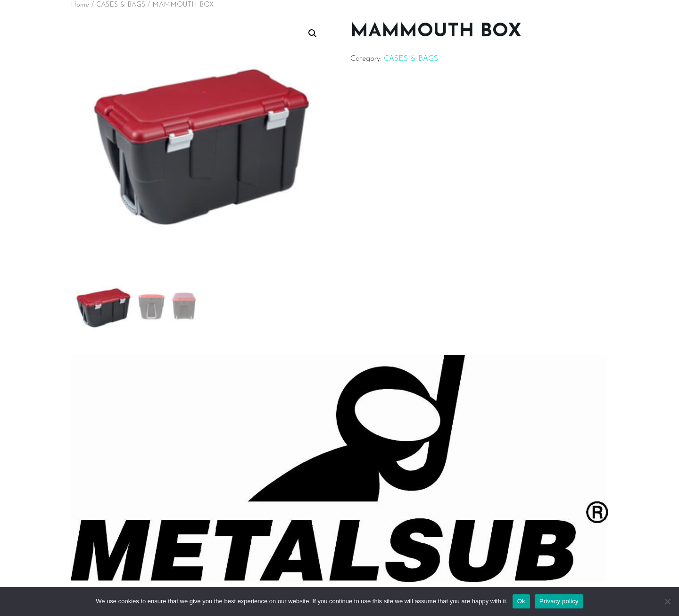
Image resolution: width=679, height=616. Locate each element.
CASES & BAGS (121, 5)
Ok (521, 601)
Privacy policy (559, 601)
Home (80, 5)
